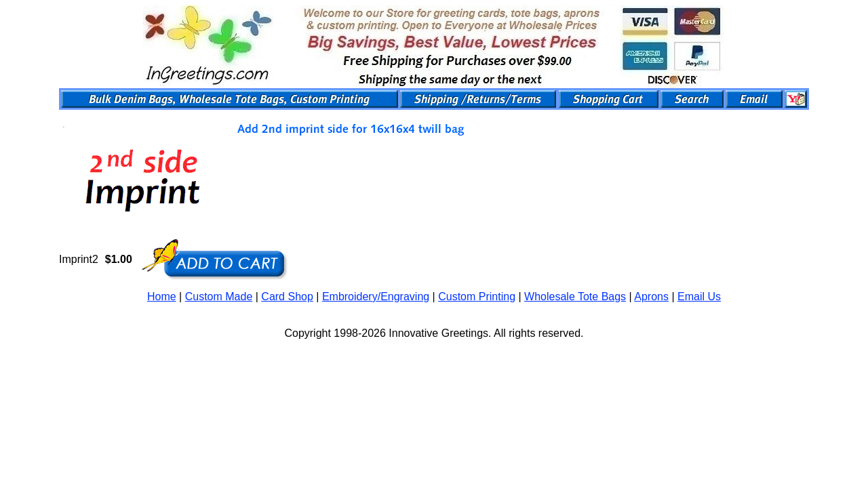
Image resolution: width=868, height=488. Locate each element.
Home (162, 297)
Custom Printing (477, 297)
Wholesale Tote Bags (575, 297)
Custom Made (219, 297)
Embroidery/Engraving (376, 297)
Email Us (699, 297)
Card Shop (287, 297)
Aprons (651, 297)
